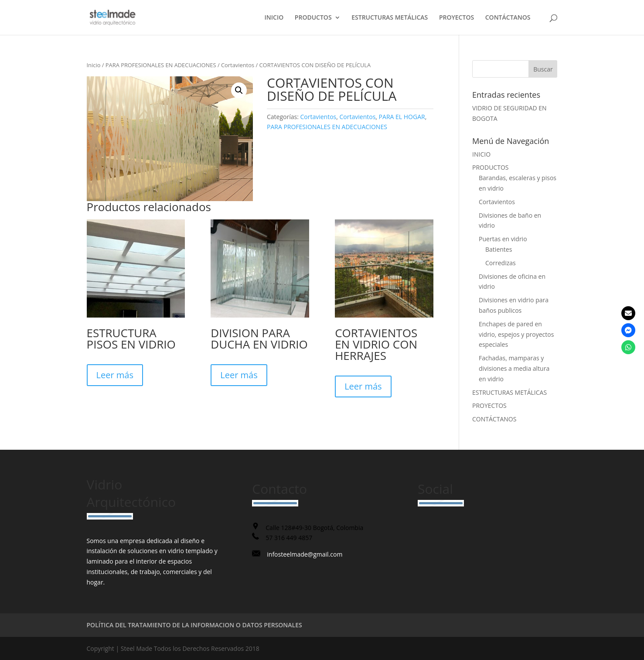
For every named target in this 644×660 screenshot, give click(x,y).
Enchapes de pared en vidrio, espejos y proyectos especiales (516, 334)
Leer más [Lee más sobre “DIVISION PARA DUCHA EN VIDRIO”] (239, 375)
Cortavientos (238, 65)
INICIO (274, 18)
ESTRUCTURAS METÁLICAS (390, 18)
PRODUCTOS (313, 18)
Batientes (499, 249)
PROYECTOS (457, 18)
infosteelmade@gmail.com (305, 554)
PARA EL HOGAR (402, 117)
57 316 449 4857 (289, 538)
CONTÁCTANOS (508, 18)
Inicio (94, 65)
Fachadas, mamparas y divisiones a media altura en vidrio (514, 368)
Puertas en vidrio (503, 239)
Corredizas (501, 263)
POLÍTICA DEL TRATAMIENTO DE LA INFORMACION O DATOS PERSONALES (194, 625)
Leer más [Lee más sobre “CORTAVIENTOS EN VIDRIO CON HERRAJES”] (363, 386)
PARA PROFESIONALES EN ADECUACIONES (161, 65)
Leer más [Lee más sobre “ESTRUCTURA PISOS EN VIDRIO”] (115, 375)
